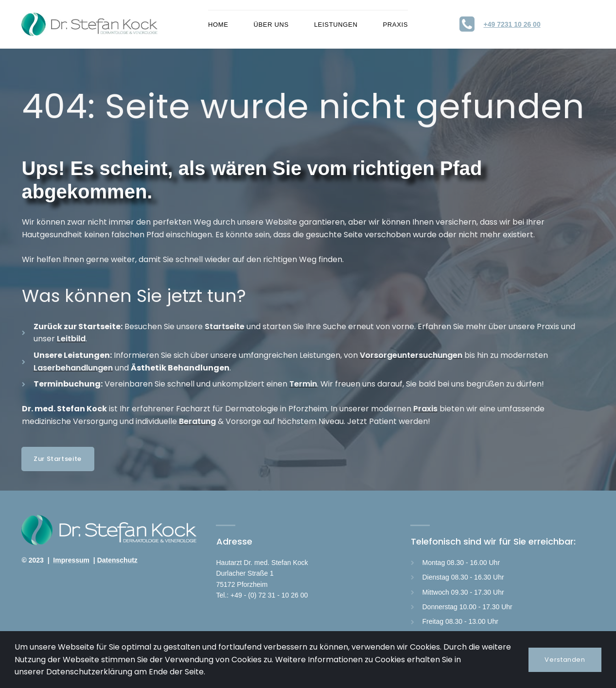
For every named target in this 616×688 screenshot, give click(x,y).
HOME (218, 25)
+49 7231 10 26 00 (512, 24)
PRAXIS (395, 25)
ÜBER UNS (271, 25)
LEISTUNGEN (336, 25)
